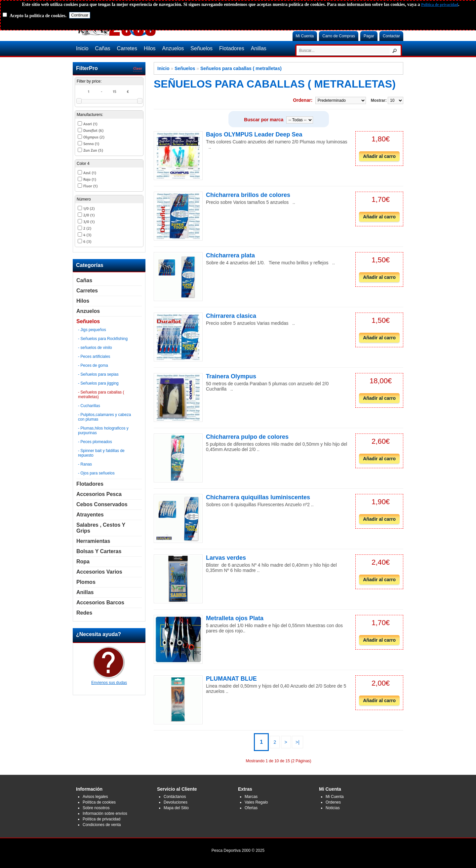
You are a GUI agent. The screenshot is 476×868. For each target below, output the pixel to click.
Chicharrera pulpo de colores (247, 437)
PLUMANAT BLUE (231, 679)
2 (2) (87, 228)
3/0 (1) (89, 222)
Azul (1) (90, 173)
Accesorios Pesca (99, 494)
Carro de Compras (339, 36)
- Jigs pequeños (92, 330)
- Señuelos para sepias (98, 374)
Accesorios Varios (99, 572)
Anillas (259, 48)
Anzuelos (173, 48)
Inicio (82, 48)
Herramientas (93, 541)
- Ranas (85, 464)
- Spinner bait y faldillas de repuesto (101, 453)
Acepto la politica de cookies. (38, 16)
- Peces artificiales (94, 357)
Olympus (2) (94, 137)
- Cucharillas (89, 406)
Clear (138, 68)
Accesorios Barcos (100, 603)
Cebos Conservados (102, 504)
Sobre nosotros (96, 808)
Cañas (102, 48)
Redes (84, 613)
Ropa (83, 562)
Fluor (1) (90, 186)
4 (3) (87, 235)
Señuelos (201, 48)
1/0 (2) (89, 208)
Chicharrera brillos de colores (248, 195)
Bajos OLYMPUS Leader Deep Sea (254, 134)
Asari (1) (90, 124)
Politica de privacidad (440, 5)
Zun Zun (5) (93, 150)
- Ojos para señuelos (96, 473)
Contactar (391, 36)
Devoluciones (176, 802)
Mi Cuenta (305, 36)
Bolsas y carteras (99, 551)
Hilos (150, 48)
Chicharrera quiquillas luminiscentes (258, 497)
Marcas (251, 797)
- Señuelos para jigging (98, 383)
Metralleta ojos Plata (235, 618)
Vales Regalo (256, 802)
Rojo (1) (90, 179)
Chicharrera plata (230, 255)
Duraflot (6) (93, 130)
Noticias (333, 808)
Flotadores (232, 48)
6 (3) (87, 241)
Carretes (127, 48)
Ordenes (333, 802)
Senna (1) (91, 144)
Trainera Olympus (231, 376)
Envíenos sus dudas (109, 680)
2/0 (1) (89, 215)
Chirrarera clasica (231, 316)
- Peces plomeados (95, 442)
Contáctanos (175, 797)
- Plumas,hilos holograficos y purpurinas (103, 431)
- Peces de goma (93, 365)
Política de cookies (99, 802)
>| (297, 742)
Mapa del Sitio (176, 808)
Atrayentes (90, 515)
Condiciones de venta (102, 825)
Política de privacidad (101, 819)
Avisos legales (95, 797)
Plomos (86, 582)
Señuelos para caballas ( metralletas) (241, 68)
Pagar (369, 36)
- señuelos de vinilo (95, 348)
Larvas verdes (226, 558)
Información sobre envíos (105, 813)
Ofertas (251, 808)
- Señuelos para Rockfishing (103, 339)
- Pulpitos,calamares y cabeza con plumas (104, 417)
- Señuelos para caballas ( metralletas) (101, 395)
